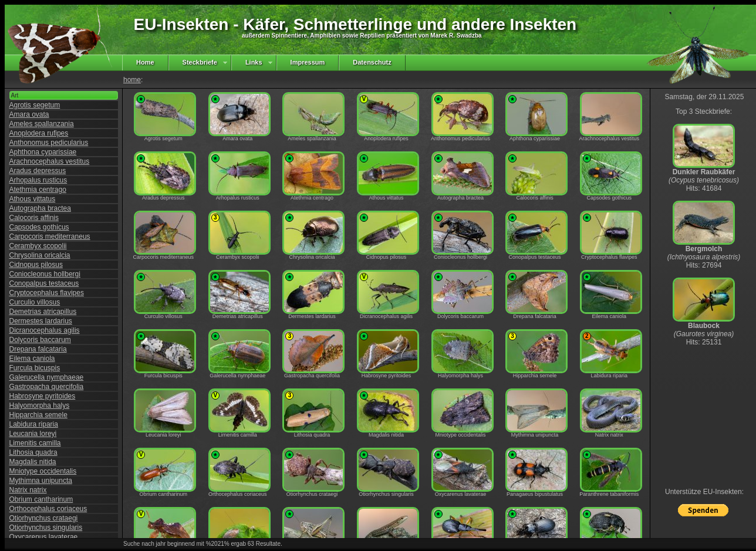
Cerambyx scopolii (38, 246)
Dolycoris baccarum (40, 340)
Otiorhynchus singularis (46, 528)
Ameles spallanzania (42, 124)
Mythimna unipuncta (41, 481)
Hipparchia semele (38, 415)
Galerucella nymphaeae (47, 377)
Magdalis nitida (33, 462)
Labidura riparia (34, 424)
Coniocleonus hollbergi (45, 274)
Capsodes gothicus (39, 227)
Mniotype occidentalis (43, 471)
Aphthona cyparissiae (43, 152)
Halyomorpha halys (40, 405)
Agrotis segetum (35, 105)
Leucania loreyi (33, 434)
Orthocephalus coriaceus (48, 509)
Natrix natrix (28, 490)
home (132, 80)
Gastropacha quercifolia (47, 387)
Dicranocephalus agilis (45, 330)
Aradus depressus (38, 171)
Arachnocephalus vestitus (50, 161)
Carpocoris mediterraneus (50, 236)
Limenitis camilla (35, 443)
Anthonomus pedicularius (49, 143)
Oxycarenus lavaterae (44, 537)
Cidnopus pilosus (36, 265)
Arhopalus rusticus (38, 180)
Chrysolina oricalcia (40, 255)
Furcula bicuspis (35, 368)
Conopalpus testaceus (44, 283)
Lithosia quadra (33, 452)
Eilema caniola (32, 359)
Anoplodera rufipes (39, 133)
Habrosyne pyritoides (43, 396)
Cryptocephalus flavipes (47, 293)
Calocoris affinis (34, 218)
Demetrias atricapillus (43, 312)
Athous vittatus (33, 199)
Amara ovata (29, 114)
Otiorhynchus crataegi (44, 518)
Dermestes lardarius (41, 321)
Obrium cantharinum (41, 499)
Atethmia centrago (38, 190)
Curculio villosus (35, 302)
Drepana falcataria (38, 349)
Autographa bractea (40, 208)
